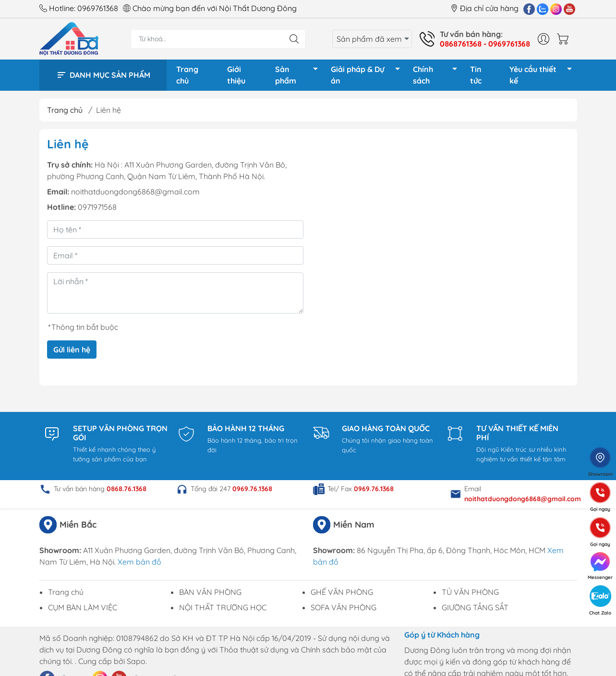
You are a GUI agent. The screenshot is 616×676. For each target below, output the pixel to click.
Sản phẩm (299, 77)
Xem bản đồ (139, 565)
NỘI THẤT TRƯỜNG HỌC (223, 611)
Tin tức (476, 77)
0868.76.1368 (127, 492)
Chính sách (437, 77)
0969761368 (98, 8)
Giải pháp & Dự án (368, 77)
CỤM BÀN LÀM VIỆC (83, 611)
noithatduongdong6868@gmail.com (135, 195)
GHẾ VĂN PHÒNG (342, 595)
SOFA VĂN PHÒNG (344, 611)
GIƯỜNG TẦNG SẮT (475, 611)
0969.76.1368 (252, 492)
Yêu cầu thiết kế (543, 77)
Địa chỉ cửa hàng (484, 8)
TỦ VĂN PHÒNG (470, 595)
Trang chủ (187, 77)
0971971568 (97, 210)
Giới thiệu (236, 77)
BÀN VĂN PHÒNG (210, 595)
